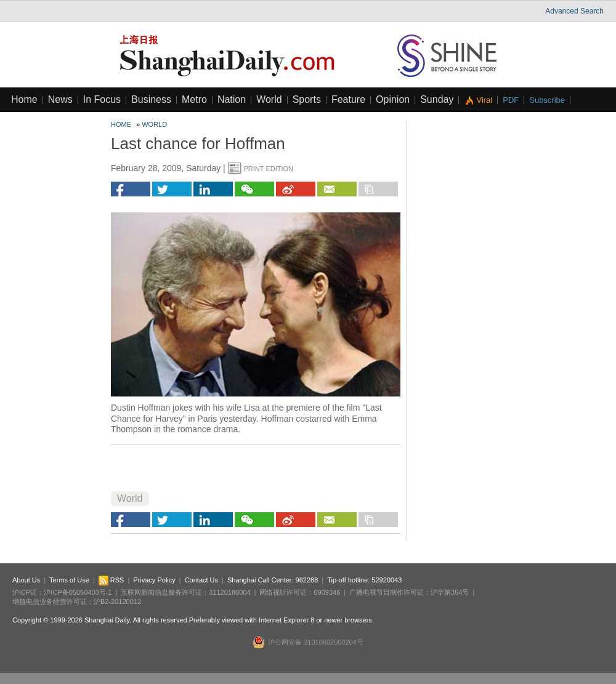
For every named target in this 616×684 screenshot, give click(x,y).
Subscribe (547, 100)
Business (151, 99)
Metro (194, 99)
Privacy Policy (154, 580)
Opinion (393, 99)
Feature (348, 99)
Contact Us (201, 580)
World (269, 99)
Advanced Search (574, 11)
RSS (111, 580)
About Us (26, 580)
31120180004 (229, 592)
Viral (484, 100)
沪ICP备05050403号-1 (78, 592)
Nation (232, 99)
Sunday (437, 99)
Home (24, 99)
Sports (307, 99)
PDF (511, 100)
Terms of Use (69, 580)
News (60, 99)
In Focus (102, 99)
